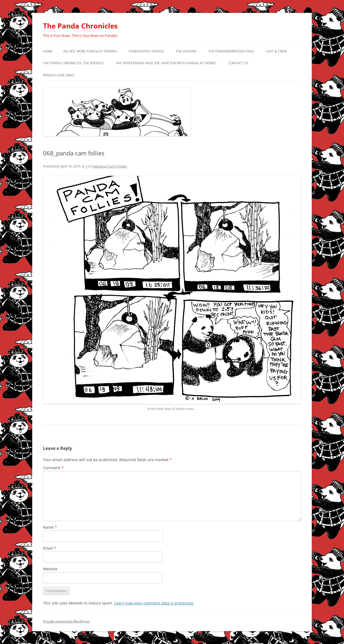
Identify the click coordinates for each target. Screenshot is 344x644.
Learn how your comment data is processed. (154, 603)
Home (48, 51)
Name (50, 527)
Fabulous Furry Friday (109, 166)
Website (50, 569)
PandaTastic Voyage (146, 51)
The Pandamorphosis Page (231, 51)
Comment (53, 468)
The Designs (186, 51)
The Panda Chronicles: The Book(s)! (73, 63)
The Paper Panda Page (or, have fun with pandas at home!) (166, 63)
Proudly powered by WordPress (66, 621)
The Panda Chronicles (80, 26)
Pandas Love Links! (59, 75)
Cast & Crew (276, 51)
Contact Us (238, 63)
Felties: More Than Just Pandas (90, 51)
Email (50, 548)
